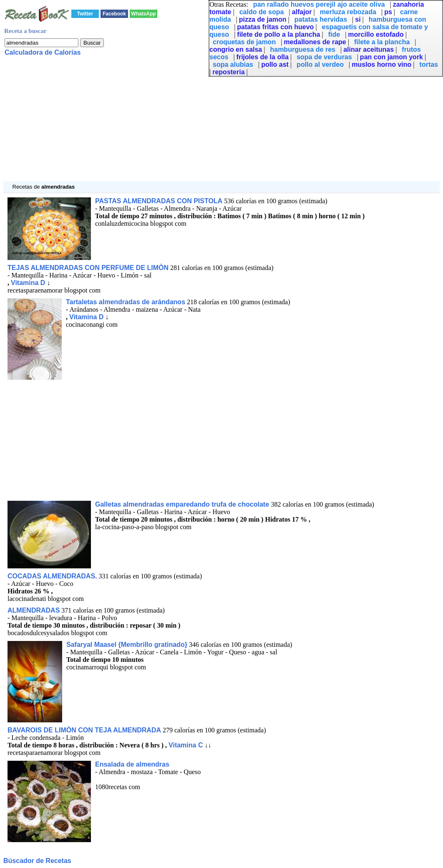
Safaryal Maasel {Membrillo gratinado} (127, 645)
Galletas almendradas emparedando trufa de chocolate (183, 504)
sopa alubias (233, 64)
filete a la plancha (382, 42)
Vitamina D (28, 283)
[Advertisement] (221, 123)
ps (388, 12)
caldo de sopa (262, 12)
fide (334, 34)
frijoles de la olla (263, 57)
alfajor (302, 12)
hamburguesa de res (303, 49)
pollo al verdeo (320, 64)
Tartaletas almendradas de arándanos (126, 302)
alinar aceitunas (369, 49)
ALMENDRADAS (34, 610)
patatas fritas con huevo (275, 27)
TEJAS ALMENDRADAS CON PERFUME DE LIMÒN (88, 268)
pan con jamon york (391, 57)
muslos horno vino (381, 64)
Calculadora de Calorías (43, 52)
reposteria (228, 72)
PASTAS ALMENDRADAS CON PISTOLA (159, 201)
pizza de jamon (263, 19)
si (358, 19)
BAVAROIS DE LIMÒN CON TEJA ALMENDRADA (84, 730)
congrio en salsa (236, 49)
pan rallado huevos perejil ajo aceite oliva (319, 4)
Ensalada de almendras (132, 764)
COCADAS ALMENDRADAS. (52, 576)
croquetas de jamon (244, 42)
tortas (429, 64)
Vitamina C (186, 745)
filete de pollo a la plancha (278, 34)
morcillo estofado (376, 34)
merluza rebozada (348, 12)
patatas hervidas (321, 19)
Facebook (114, 14)
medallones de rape (315, 42)
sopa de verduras (324, 57)
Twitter (85, 14)
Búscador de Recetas (37, 861)
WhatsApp (143, 14)
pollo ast (275, 64)
